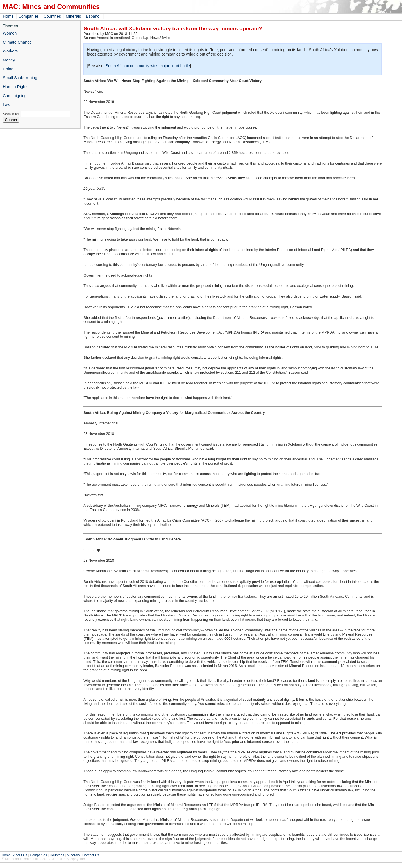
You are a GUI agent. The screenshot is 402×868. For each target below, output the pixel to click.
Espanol (93, 16)
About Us (20, 855)
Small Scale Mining (20, 78)
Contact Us (91, 855)
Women (10, 33)
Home (8, 16)
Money (9, 60)
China (8, 69)
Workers (10, 51)
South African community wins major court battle (148, 66)
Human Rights (16, 87)
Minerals (73, 16)
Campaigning (15, 96)
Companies (29, 16)
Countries (52, 16)
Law (6, 105)
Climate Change (17, 42)
